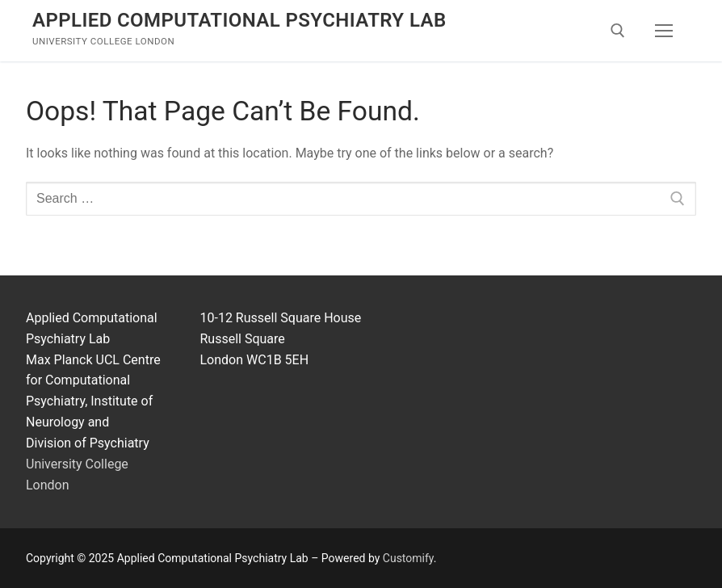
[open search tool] (618, 31)
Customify (408, 558)
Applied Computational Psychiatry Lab (239, 20)
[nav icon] (664, 31)
